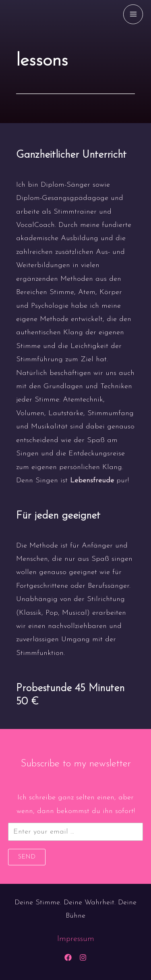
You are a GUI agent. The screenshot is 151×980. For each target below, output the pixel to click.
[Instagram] (83, 957)
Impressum (76, 939)
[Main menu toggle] (133, 14)
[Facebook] (68, 957)
